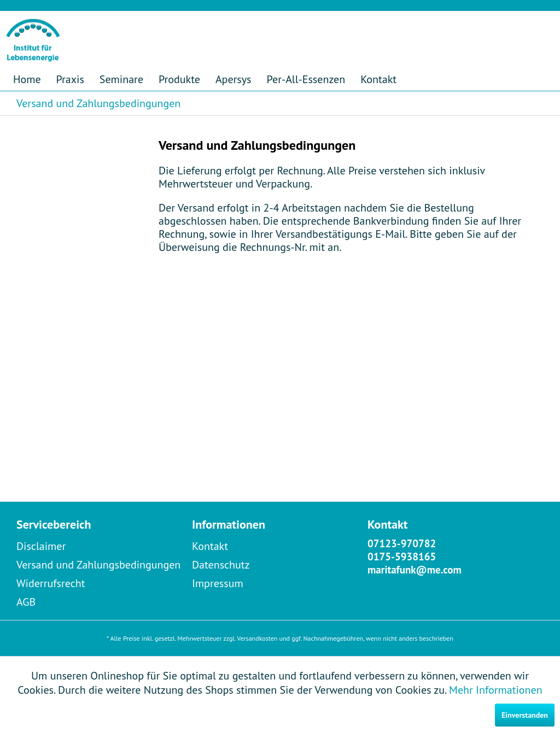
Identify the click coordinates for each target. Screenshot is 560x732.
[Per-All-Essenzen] (306, 79)
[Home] (27, 79)
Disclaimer (41, 546)
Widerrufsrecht (51, 583)
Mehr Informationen (496, 690)
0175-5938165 (402, 557)
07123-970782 (402, 543)
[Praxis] (70, 79)
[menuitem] (27, 79)
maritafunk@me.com (415, 570)
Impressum (218, 583)
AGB (26, 602)
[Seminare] (121, 79)
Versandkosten (257, 638)
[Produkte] (179, 79)
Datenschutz (221, 565)
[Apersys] (234, 79)
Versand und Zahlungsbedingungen (98, 565)
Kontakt (210, 546)
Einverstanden (525, 715)
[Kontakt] (378, 79)
